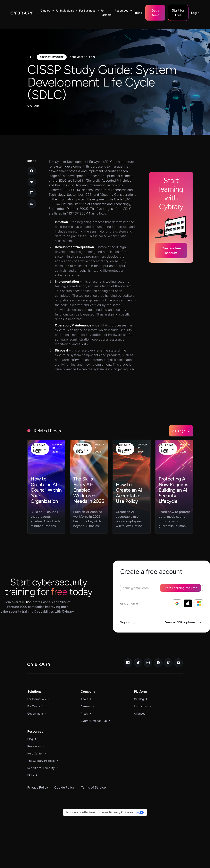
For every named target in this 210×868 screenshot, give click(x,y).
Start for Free (178, 13)
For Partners (106, 13)
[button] (46, 11)
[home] (22, 13)
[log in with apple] (188, 603)
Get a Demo (155, 13)
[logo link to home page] (39, 665)
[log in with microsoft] (199, 603)
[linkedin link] (128, 663)
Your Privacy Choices (117, 812)
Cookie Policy (64, 787)
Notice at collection (81, 812)
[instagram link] (148, 663)
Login (195, 13)
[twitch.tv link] (168, 663)
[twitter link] (138, 663)
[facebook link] (158, 663)
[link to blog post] (46, 487)
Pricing (138, 13)
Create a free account (171, 251)
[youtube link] (178, 663)
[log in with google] (177, 603)
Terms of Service (93, 787)
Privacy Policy (38, 787)
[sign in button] (130, 622)
